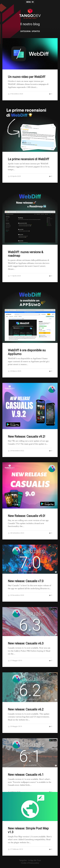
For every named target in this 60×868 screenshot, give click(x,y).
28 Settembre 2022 (16, 527)
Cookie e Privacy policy (30, 863)
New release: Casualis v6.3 (26, 635)
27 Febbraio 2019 (15, 849)
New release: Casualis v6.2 (26, 700)
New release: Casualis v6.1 (26, 764)
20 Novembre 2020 (16, 588)
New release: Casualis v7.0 (26, 574)
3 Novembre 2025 (15, 94)
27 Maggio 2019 (15, 652)
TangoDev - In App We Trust (30, 860)
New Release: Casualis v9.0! (26, 510)
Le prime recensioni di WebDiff (29, 159)
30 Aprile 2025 (14, 176)
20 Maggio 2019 (15, 717)
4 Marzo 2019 (14, 781)
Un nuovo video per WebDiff (27, 77)
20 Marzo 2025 (15, 368)
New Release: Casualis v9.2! (26, 432)
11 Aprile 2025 (14, 273)
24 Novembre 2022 (16, 446)
